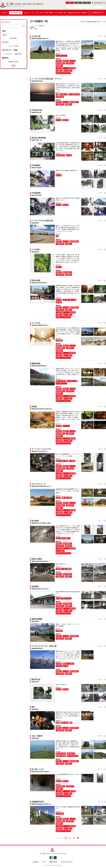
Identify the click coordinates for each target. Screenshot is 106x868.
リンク (44, 862)
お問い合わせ (53, 862)
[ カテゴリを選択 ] (14, 46)
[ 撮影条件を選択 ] (14, 62)
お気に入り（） (29, 13)
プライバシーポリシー (67, 862)
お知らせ (5, 13)
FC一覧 (40, 13)
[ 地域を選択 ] (14, 38)
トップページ (33, 26)
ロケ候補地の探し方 (97, 13)
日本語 (70, 3)
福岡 (4, 35)
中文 (87, 3)
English (78, 3)
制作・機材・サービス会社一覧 (55, 13)
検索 (13, 66)
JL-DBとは (36, 862)
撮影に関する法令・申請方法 (78, 13)
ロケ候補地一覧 (16, 13)
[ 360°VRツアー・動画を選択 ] (14, 54)
